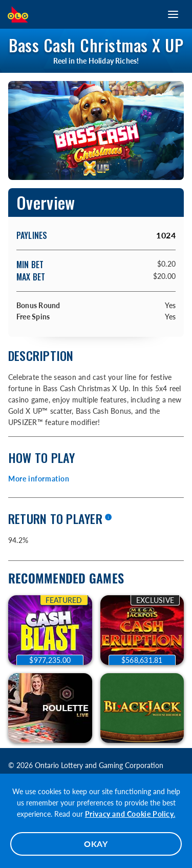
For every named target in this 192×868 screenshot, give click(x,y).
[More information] (108, 518)
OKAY (96, 844)
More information (39, 479)
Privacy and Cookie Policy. (130, 814)
